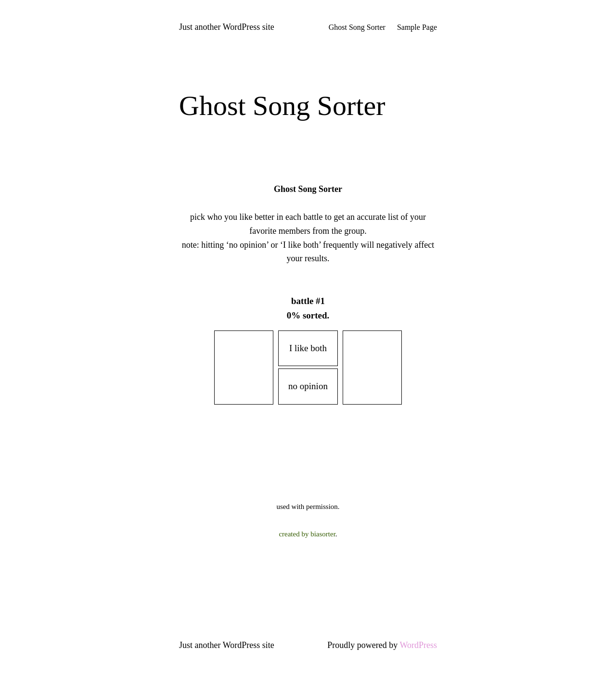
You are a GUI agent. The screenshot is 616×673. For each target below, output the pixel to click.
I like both (308, 348)
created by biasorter (307, 534)
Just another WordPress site (227, 27)
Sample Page (417, 27)
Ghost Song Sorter (357, 27)
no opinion (308, 386)
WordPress (418, 645)
